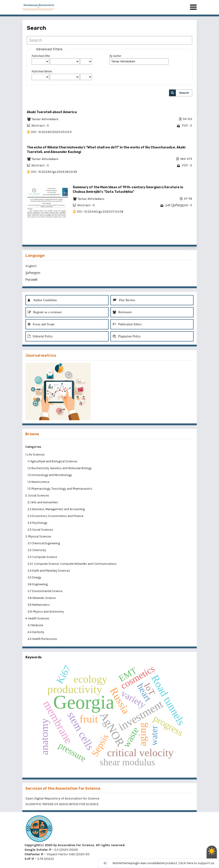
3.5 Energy (35, 577)
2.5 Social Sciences (41, 530)
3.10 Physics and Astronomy (46, 612)
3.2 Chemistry (37, 550)
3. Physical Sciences (38, 536)
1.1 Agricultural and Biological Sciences (53, 461)
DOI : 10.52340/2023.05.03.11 (51, 132)
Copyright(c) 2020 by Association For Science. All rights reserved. (75, 845)
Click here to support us (196, 863)
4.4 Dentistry (36, 632)
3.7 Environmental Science (45, 591)
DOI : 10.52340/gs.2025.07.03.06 (100, 212)
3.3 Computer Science (43, 557)
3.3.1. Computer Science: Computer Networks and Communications (72, 564)
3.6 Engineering (38, 584)
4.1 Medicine (36, 625)
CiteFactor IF (34, 854)
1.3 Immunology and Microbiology (50, 475)
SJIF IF (29, 859)
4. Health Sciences (37, 618)
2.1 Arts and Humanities (43, 502)
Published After (41, 56)
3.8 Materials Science (42, 598)
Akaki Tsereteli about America (52, 112)
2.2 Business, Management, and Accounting (56, 509)
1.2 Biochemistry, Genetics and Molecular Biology (60, 468)
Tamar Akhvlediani (45, 119)
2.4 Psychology (38, 523)
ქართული (33, 273)
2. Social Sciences (37, 495)
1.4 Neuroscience (39, 482)
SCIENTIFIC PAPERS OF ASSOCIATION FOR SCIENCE (62, 804)
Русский (31, 280)
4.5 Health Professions (43, 639)
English (31, 266)
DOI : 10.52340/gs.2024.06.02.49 (54, 172)
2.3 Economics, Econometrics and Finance (56, 516)
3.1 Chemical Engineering (44, 543)
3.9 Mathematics (39, 605)
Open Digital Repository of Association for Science (62, 798)
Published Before (42, 71)
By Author (115, 56)
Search (184, 93)
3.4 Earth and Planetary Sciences (49, 571)
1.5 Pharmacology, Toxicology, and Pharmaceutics (60, 489)
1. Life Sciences (35, 454)
